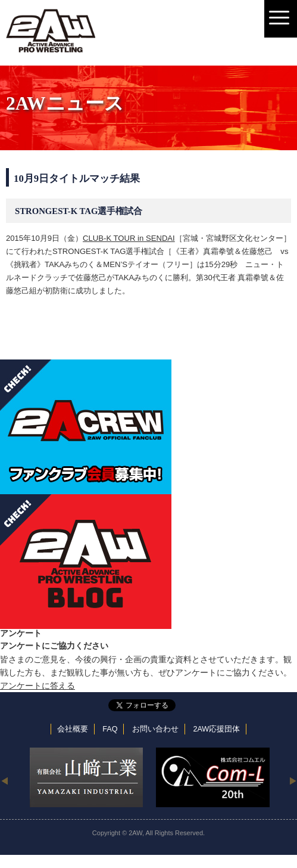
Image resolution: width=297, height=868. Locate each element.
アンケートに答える (37, 686)
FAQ (110, 729)
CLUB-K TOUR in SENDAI (129, 238)
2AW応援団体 (216, 729)
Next (293, 780)
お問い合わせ (155, 729)
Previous (4, 780)
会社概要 (73, 729)
